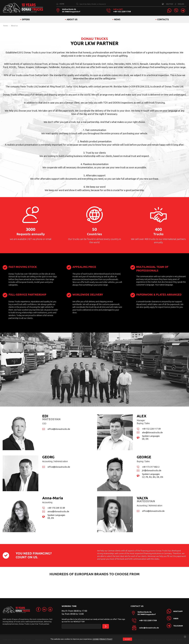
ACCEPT (127, 639)
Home (6, 26)
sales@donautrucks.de (149, 628)
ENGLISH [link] (181, 4)
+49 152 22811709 (122, 12)
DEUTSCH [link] (170, 4)
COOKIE (96, 639)
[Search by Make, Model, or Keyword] (77, 4)
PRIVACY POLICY (106, 639)
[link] (169, 11)
